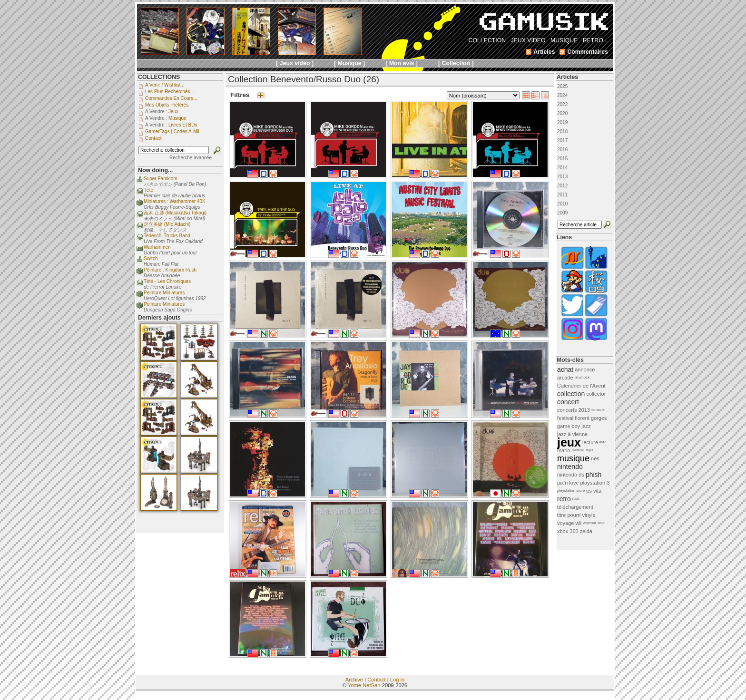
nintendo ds (571, 475)
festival (565, 418)
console (598, 410)
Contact (377, 680)
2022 (562, 104)
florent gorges (591, 418)
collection (571, 394)
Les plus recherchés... (170, 92)
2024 (562, 95)
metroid (578, 450)
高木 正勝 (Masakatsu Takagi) (175, 213)
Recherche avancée (191, 158)
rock (576, 499)
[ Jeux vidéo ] (295, 63)
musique (573, 458)
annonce (585, 369)
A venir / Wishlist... (165, 85)
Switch (151, 258)
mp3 (589, 450)
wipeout (589, 523)
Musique (177, 118)
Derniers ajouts (159, 318)
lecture (590, 442)
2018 (562, 131)
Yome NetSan (364, 685)
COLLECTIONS (159, 77)
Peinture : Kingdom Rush (170, 270)
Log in (397, 680)
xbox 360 (568, 531)
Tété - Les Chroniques (167, 281)
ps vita (594, 491)
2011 (562, 195)
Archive (354, 680)
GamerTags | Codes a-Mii (172, 131)
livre (603, 442)
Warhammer (157, 247)
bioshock (582, 377)
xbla (601, 523)
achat (565, 369)
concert (568, 402)
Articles (567, 77)
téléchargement (575, 507)
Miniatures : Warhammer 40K (175, 201)
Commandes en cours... (171, 98)
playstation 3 (595, 483)
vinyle (589, 515)
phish (594, 475)
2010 (562, 204)
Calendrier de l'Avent (581, 386)
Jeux (173, 112)
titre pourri (569, 515)
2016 (562, 150)
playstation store (571, 491)
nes (595, 458)
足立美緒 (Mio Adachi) (167, 224)
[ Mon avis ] (402, 63)
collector (596, 394)
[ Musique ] (349, 63)
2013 (562, 177)
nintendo (570, 467)
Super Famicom (161, 179)
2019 (562, 122)
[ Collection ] (456, 63)
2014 (562, 168)
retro (564, 499)
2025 (562, 86)
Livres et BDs (183, 125)
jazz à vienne (572, 434)
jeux (569, 442)
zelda (586, 531)
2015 (562, 159)
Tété (148, 190)
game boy (569, 426)
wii (578, 523)
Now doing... (155, 170)
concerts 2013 (574, 410)
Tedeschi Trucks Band (167, 236)
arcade (565, 378)
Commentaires (588, 52)
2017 (562, 141)
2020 (562, 113)
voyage (565, 523)
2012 (562, 186)
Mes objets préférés (167, 105)
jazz (586, 426)
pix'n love (568, 483)
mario (564, 450)
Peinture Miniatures (164, 293)
